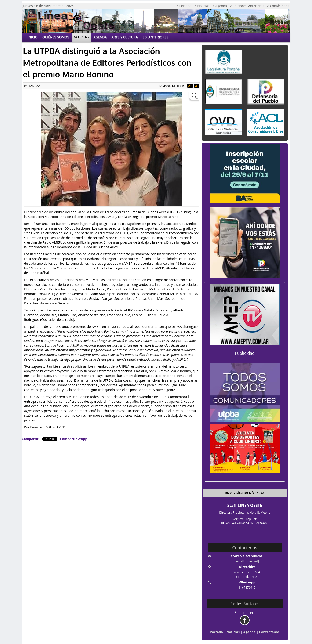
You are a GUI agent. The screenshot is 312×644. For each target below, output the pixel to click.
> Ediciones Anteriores (247, 6)
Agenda (100, 37)
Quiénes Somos (56, 37)
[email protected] (247, 561)
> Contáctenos (278, 6)
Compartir (30, 439)
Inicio (33, 37)
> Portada (184, 6)
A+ (190, 86)
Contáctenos (269, 632)
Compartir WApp (74, 439)
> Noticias (202, 6)
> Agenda (220, 6)
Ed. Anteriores (155, 37)
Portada (216, 632)
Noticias (81, 37)
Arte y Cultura (125, 37)
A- (197, 86)
